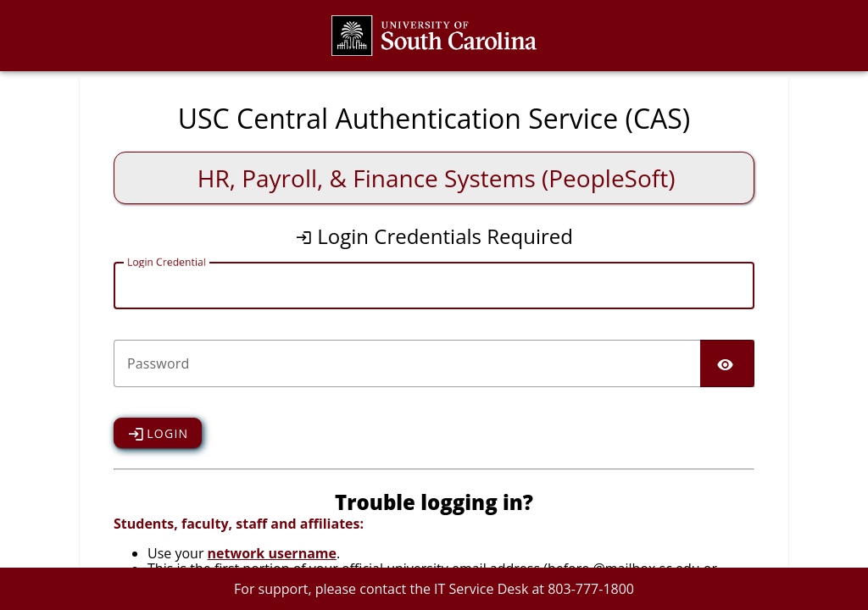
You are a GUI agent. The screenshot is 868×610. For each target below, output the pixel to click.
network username (272, 553)
